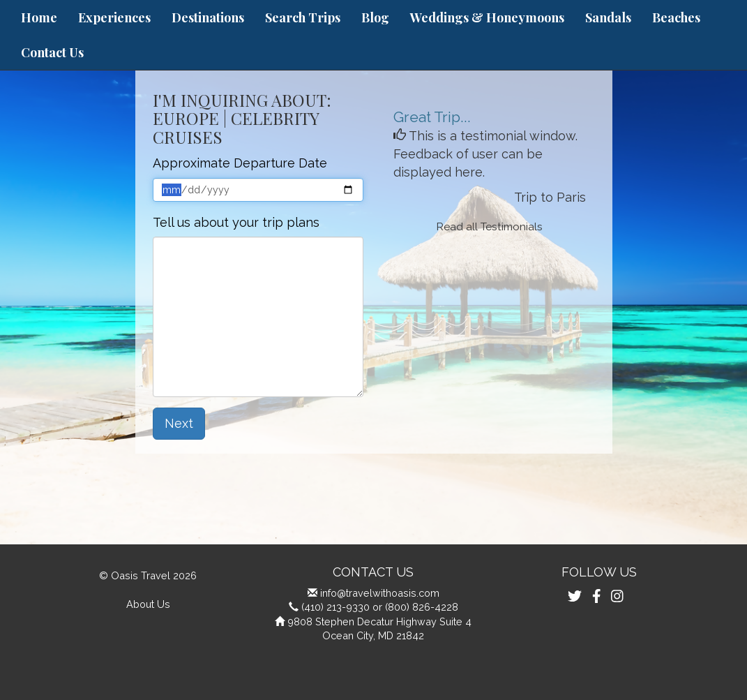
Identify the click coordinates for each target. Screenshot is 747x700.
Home (39, 17)
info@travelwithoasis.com (380, 593)
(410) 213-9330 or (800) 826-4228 (380, 607)
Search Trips (303, 17)
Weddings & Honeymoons (487, 17)
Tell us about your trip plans (236, 222)
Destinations (208, 17)
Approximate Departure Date (240, 163)
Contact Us (52, 52)
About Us (148, 604)
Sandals (608, 17)
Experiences (114, 17)
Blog (375, 17)
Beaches (676, 17)
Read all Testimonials (490, 227)
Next (179, 423)
